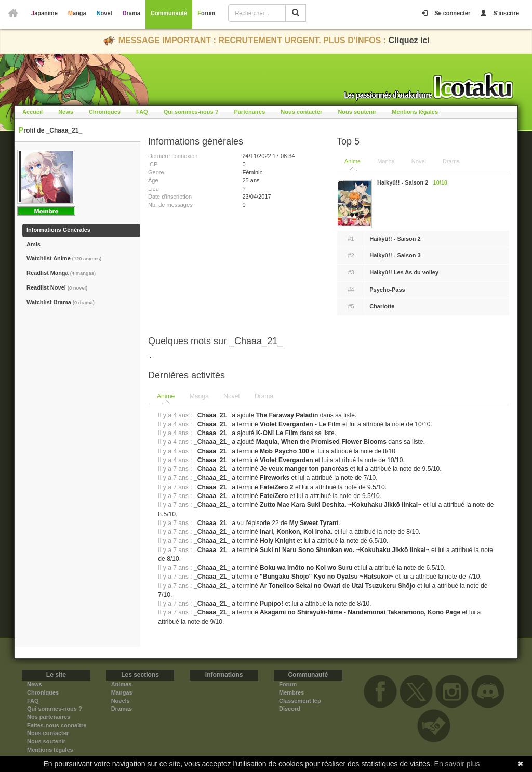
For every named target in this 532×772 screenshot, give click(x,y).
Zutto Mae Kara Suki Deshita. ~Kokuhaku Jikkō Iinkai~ (341, 505)
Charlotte (382, 306)
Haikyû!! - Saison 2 (395, 239)
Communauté (169, 13)
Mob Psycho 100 (284, 451)
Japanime (44, 13)
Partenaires (249, 112)
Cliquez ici (409, 40)
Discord (290, 709)
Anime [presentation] (166, 396)
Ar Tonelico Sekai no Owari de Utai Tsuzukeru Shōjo (337, 586)
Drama (131, 13)
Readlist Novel (57, 287)
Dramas (122, 709)
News (66, 112)
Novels (121, 701)
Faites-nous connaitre (57, 725)
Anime (353, 161)
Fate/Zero (274, 496)
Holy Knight (277, 541)
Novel (104, 13)
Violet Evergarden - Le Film (300, 424)
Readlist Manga (61, 273)
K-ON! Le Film (277, 433)
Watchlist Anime (64, 258)
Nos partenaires (49, 717)
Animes (122, 684)
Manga (77, 13)
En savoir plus (457, 764)
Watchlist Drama (61, 302)
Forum (206, 13)
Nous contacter (301, 112)
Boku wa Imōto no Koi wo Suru (306, 568)
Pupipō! (271, 604)
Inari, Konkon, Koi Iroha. (296, 532)
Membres (291, 692)
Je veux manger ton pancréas (304, 469)
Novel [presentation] (231, 396)
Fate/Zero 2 (277, 487)
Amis (34, 244)
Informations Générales (58, 230)
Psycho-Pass (387, 290)
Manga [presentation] (199, 396)
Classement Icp (300, 701)
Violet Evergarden (287, 460)
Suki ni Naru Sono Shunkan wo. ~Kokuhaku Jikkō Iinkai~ (345, 550)
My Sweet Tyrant (314, 523)
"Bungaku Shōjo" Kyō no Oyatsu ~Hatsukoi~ (327, 577)
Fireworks (275, 478)
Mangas (122, 692)
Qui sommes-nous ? (191, 112)
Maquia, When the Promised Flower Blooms (321, 442)
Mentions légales (415, 112)
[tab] (166, 397)
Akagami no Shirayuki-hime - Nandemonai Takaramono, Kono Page (360, 612)
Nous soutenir (357, 112)
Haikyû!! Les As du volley (404, 272)
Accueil (32, 112)
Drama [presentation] (264, 396)
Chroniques (105, 112)
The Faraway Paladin (287, 415)
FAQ (142, 112)
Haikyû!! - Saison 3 (395, 255)
